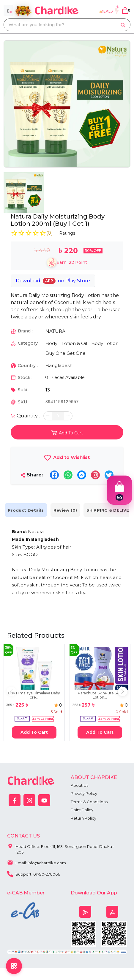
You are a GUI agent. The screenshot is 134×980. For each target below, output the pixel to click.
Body (51, 343)
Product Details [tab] (26, 510)
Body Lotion (105, 343)
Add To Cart (34, 732)
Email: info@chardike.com (37, 862)
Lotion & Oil (74, 343)
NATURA (55, 331)
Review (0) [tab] (65, 510)
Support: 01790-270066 (34, 874)
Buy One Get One (66, 353)
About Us (79, 785)
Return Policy (83, 818)
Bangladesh (59, 365)
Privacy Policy (84, 793)
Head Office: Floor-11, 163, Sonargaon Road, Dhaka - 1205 (61, 848)
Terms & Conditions (89, 802)
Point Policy (82, 810)
